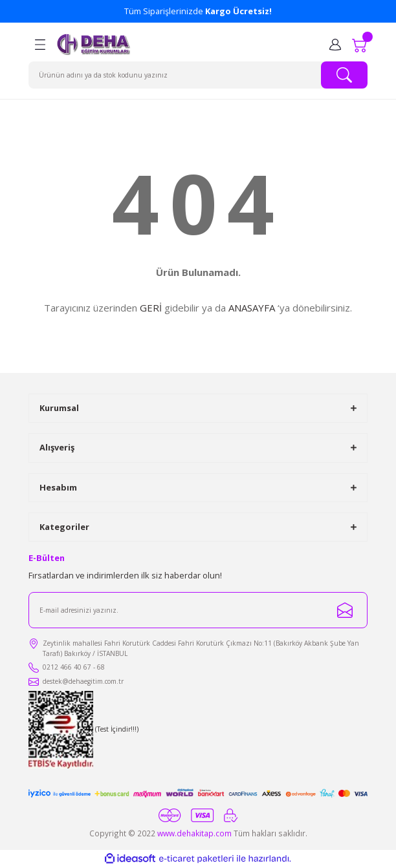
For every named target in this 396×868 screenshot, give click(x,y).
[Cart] (360, 45)
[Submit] (345, 610)
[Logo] (94, 45)
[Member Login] (335, 45)
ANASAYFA (252, 308)
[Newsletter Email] (198, 610)
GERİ (151, 308)
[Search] (198, 75)
